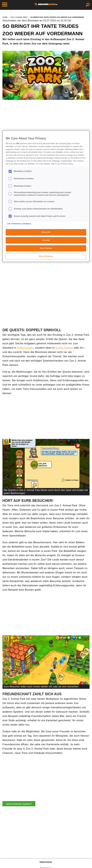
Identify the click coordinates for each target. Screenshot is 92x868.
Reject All (46, 232)
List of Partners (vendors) (19, 224)
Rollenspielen (25, 348)
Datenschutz (46, 862)
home (5, 17)
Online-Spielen (64, 348)
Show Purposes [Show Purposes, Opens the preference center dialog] (46, 256)
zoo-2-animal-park (19, 17)
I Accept (46, 240)
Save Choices (46, 248)
